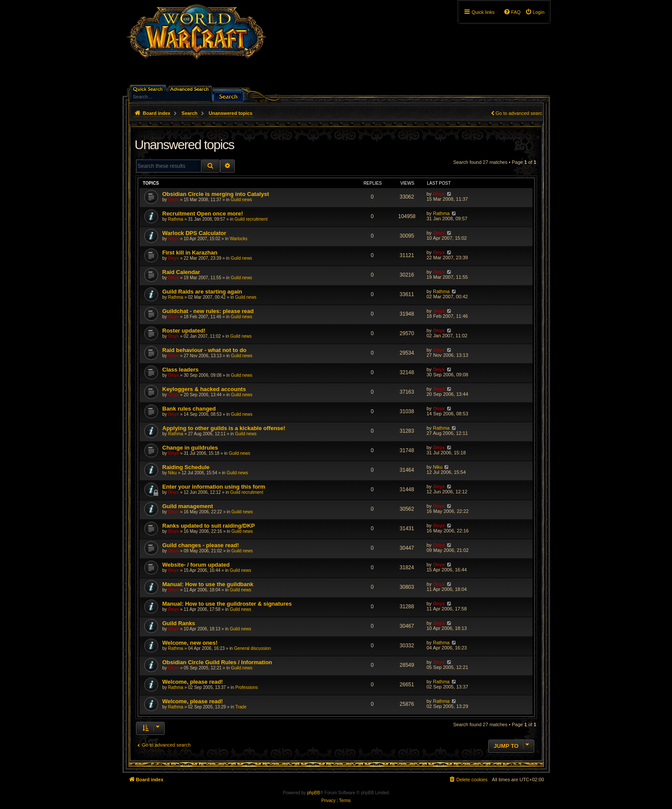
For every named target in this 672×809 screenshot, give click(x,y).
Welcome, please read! (193, 682)
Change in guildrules (190, 448)
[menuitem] (535, 12)
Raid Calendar (181, 272)
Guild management (188, 506)
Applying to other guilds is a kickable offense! (224, 428)
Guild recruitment (251, 219)
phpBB (314, 793)
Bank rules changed (189, 409)
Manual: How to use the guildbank (208, 584)
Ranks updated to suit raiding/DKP (209, 526)
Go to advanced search (520, 113)
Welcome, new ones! (190, 643)
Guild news (241, 200)
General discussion (252, 648)
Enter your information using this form (214, 487)
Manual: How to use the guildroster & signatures (227, 604)
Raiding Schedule (186, 467)
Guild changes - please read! (201, 545)
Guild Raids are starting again (202, 292)
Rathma (176, 219)
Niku (172, 473)
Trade (241, 707)
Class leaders (181, 370)
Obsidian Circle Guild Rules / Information (218, 662)
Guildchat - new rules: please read (208, 311)
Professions (247, 687)
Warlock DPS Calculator (195, 233)
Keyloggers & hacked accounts (204, 389)
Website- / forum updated (196, 565)
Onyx (174, 200)
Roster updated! (184, 331)
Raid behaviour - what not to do (205, 350)
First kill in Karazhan (190, 253)
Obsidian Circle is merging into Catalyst (216, 194)
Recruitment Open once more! (203, 214)
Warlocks (239, 239)
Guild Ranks (179, 623)
